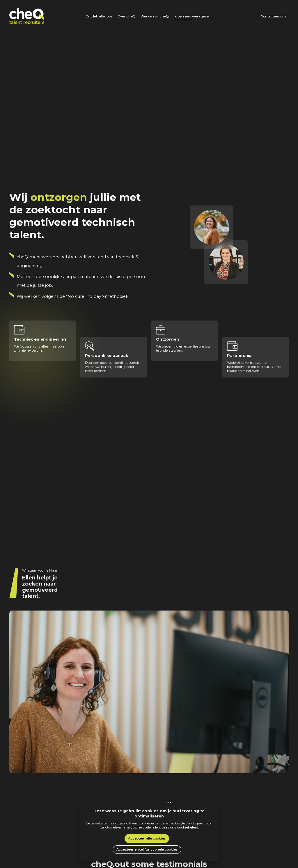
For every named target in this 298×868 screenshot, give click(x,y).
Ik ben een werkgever (192, 16)
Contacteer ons (274, 16)
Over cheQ (126, 16)
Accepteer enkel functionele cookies (147, 849)
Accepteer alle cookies (147, 838)
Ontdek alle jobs (99, 16)
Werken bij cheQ (155, 16)
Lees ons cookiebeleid (180, 827)
